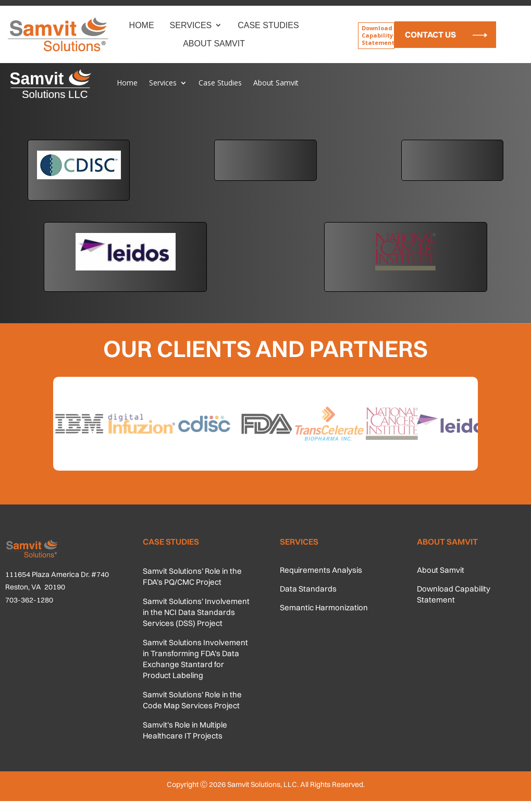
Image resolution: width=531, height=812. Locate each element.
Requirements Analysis (321, 570)
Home (142, 25)
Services (191, 25)
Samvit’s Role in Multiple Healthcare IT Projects (185, 730)
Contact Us (430, 34)
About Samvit (214, 44)
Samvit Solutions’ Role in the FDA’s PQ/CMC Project (192, 576)
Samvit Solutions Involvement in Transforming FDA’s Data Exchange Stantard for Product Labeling (195, 659)
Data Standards (308, 589)
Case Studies (268, 25)
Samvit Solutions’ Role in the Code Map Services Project (192, 700)
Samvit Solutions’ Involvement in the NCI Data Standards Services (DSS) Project (196, 612)
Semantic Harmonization (324, 607)
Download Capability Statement (378, 35)
